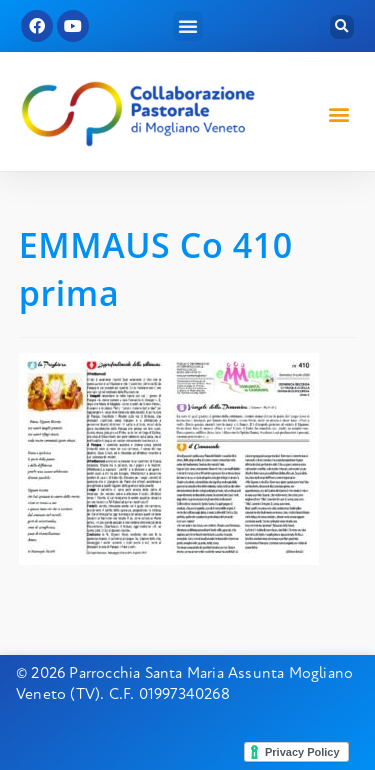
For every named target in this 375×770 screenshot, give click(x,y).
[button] (188, 26)
